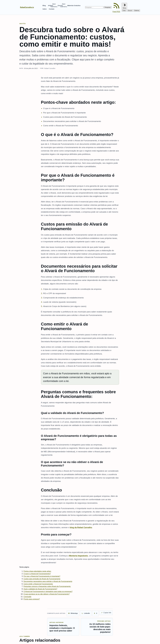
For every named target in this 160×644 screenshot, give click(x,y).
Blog (44, 6)
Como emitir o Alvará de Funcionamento (38, 584)
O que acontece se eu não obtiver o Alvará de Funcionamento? (47, 594)
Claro (124, 10)
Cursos (60, 6)
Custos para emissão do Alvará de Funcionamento (42, 579)
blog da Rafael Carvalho (81, 527)
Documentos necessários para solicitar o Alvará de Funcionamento (48, 581)
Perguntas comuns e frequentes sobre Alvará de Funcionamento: (47, 586)
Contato (52, 9)
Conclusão (27, 597)
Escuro (130, 10)
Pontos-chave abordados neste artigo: (37, 571)
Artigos (50, 6)
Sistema (137, 10)
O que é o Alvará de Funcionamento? (37, 574)
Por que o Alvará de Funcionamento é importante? (42, 576)
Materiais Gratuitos (74, 6)
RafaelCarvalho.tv (27, 7)
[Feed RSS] (117, 7)
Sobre (45, 9)
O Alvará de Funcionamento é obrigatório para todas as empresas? (48, 592)
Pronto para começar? (32, 599)
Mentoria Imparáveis (78, 556)
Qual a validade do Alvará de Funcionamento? (40, 589)
